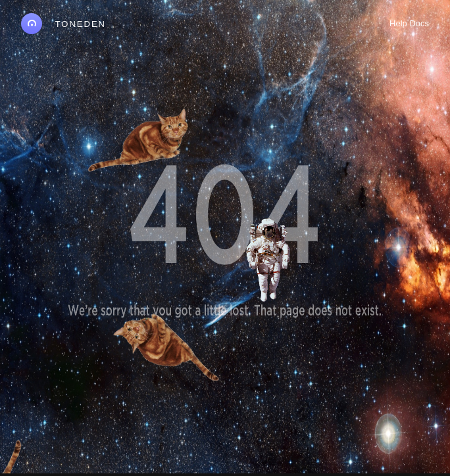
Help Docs (409, 23)
